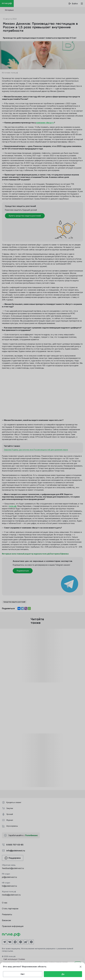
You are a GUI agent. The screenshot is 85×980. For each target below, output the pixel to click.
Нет (23, 974)
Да (63, 974)
